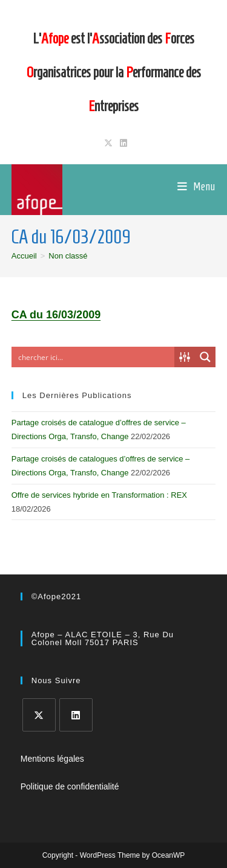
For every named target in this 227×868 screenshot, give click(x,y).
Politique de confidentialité (70, 786)
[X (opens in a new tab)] (108, 143)
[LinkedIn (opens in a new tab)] (122, 143)
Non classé (68, 256)
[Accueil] (24, 256)
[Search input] (94, 357)
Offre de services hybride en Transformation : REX (99, 495)
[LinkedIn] (76, 715)
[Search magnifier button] (205, 357)
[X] (39, 715)
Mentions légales (52, 759)
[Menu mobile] (196, 187)
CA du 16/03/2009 (56, 315)
